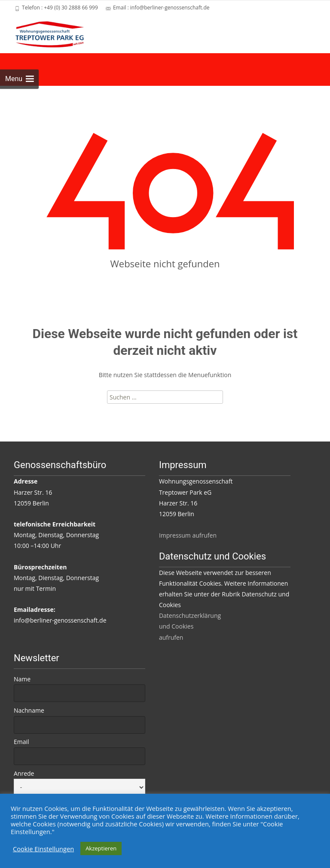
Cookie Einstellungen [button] (43, 849)
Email (21, 742)
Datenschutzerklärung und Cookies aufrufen (190, 626)
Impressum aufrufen (188, 535)
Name (22, 679)
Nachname (29, 710)
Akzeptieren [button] (101, 848)
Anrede (24, 773)
